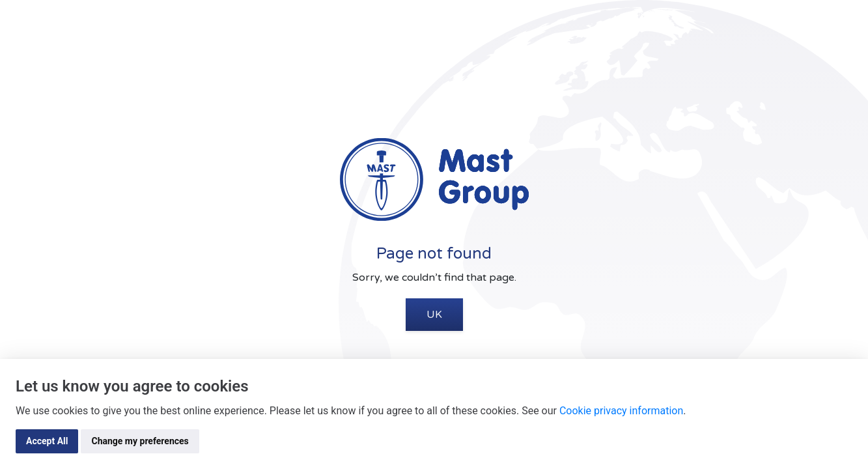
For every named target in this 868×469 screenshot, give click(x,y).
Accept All (47, 441)
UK (434, 315)
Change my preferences (140, 441)
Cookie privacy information (621, 411)
